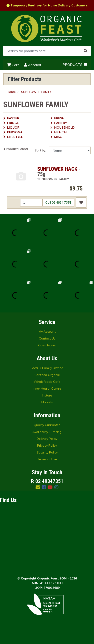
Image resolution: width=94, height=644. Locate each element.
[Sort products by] (70, 150)
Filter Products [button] (25, 79)
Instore (47, 395)
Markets (47, 402)
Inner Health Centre (47, 389)
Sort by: (40, 150)
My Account (47, 332)
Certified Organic (47, 375)
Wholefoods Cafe (47, 382)
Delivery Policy (47, 439)
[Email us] (38, 487)
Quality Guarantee (47, 425)
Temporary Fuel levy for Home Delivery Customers (47, 5)
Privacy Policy (47, 446)
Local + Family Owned (47, 368)
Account (33, 65)
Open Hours (47, 345)
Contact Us (47, 338)
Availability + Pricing (47, 432)
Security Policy (47, 452)
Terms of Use (47, 459)
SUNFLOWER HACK (57, 169)
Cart (13, 65)
